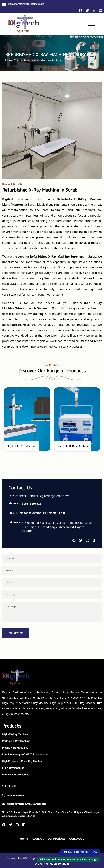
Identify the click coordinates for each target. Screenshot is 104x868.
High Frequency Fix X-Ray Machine (23, 761)
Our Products (57, 839)
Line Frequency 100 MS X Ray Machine (25, 754)
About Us (38, 839)
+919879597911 (31, 504)
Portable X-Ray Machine (16, 741)
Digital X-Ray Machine (15, 734)
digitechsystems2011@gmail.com (26, 4)
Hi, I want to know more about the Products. (68, 859)
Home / (10, 60)
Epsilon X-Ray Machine (16, 775)
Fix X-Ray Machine (13, 768)
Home (24, 839)
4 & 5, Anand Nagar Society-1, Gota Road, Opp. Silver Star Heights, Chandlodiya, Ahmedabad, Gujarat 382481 (51, 814)
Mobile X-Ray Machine (15, 748)
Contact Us (77, 839)
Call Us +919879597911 (80, 852)
